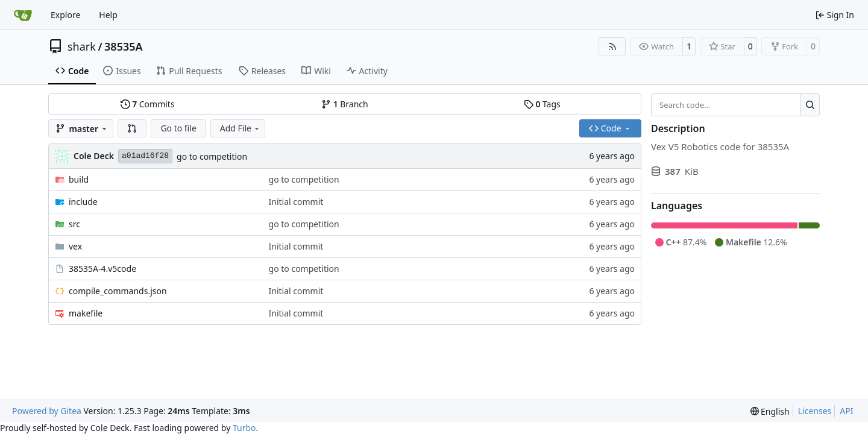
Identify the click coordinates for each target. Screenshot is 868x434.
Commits (148, 104)
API (846, 411)
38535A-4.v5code (102, 269)
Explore (65, 15)
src (74, 224)
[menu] (770, 411)
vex (75, 246)
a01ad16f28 (145, 156)
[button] (132, 128)
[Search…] (810, 105)
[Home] (23, 15)
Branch (345, 104)
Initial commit (296, 202)
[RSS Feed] (612, 46)
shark (82, 46)
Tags (542, 104)
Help (108, 15)
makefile (86, 313)
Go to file (178, 128)
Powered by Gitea (47, 411)
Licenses (815, 411)
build (79, 179)
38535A (124, 46)
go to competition (212, 156)
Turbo (244, 428)
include (83, 202)
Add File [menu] (241, 128)
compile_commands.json (118, 291)
